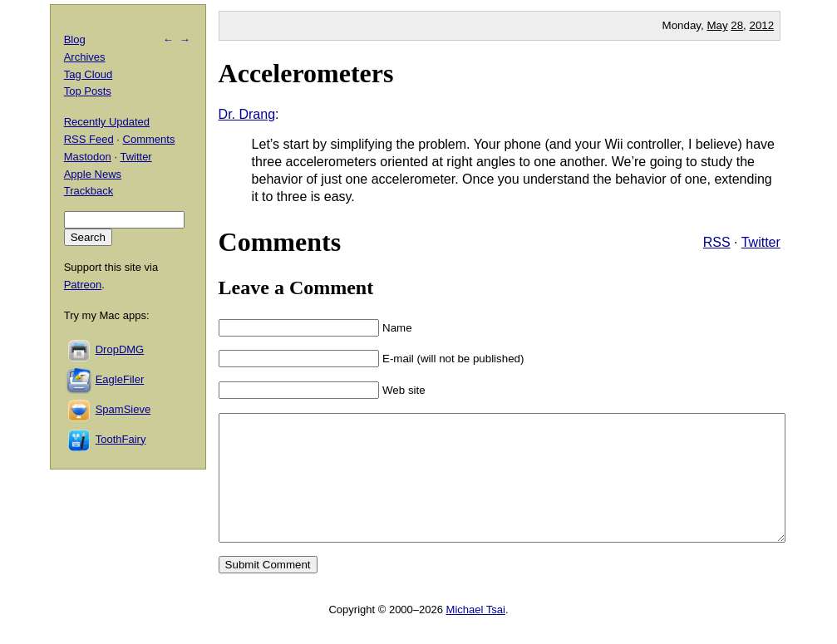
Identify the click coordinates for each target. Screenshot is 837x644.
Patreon (83, 285)
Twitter (761, 242)
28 (737, 25)
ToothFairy (121, 439)
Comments (149, 139)
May (717, 25)
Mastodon (88, 157)
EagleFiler (120, 379)
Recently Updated (107, 122)
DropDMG (120, 349)
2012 (762, 25)
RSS (717, 242)
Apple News (93, 174)
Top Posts (88, 91)
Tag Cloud (89, 74)
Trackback (89, 191)
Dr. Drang (247, 114)
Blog (75, 39)
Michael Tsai (476, 634)
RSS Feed (89, 139)
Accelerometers (306, 73)
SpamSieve (123, 409)
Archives (85, 57)
